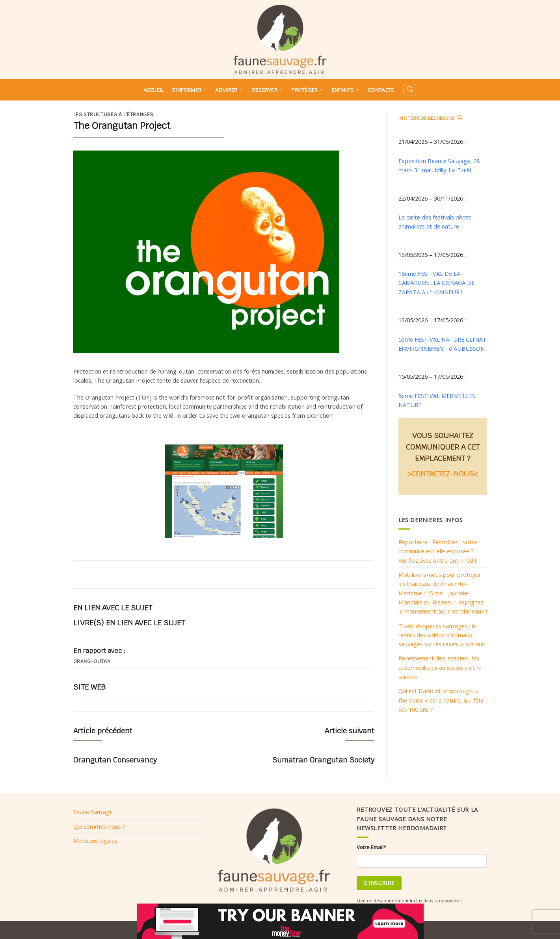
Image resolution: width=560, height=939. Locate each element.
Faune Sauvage (93, 812)
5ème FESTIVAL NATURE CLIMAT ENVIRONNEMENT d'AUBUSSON (443, 344)
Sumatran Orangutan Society (323, 760)
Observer (267, 90)
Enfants (345, 90)
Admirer (229, 90)
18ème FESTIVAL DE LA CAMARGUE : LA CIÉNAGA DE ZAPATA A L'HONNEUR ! (436, 283)
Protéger (307, 90)
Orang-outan (92, 662)
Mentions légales (95, 840)
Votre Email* (371, 847)
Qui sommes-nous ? (99, 826)
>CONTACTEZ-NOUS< (443, 474)
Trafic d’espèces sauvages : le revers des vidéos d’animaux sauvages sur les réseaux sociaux (442, 635)
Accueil (153, 90)
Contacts (381, 90)
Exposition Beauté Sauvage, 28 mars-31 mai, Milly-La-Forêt (439, 165)
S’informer (189, 90)
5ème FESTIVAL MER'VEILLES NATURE (437, 400)
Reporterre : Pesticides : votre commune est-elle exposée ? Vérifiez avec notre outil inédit (438, 551)
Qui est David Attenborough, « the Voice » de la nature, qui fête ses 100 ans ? (441, 700)
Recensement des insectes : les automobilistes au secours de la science (440, 667)
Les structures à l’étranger (113, 115)
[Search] (410, 90)
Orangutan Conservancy (115, 760)
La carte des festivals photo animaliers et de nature (435, 222)
